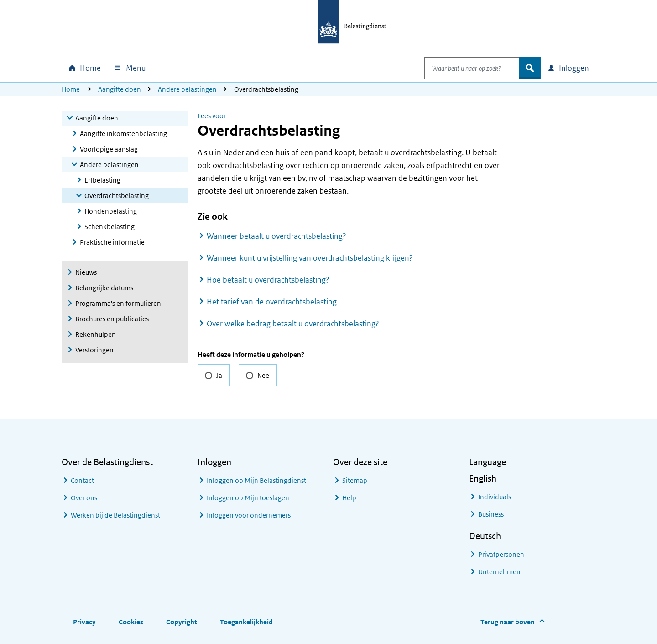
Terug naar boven (508, 622)
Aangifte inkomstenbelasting (123, 134)
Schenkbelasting (109, 227)
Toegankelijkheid (246, 622)
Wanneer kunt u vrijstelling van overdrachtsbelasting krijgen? (310, 258)
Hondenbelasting (111, 211)
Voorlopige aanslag (109, 149)
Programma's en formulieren (118, 303)
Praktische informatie (112, 242)
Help (349, 498)
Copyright (182, 622)
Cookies (131, 622)
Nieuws (86, 272)
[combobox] (462, 68)
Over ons (84, 498)
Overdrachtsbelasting (117, 196)
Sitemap (355, 480)
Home (71, 89)
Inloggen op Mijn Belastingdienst (256, 480)
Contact (82, 480)
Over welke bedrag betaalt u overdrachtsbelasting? (293, 324)
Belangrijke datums (104, 288)
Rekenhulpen (96, 334)
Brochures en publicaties (112, 319)
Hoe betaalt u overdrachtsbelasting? (268, 280)
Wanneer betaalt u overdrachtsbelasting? (276, 236)
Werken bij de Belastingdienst (115, 515)
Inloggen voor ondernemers (249, 515)
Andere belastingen (187, 89)
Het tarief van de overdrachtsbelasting (272, 302)
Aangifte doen (120, 89)
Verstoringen (94, 350)
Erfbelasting (102, 180)
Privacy (84, 622)
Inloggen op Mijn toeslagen (248, 498)
